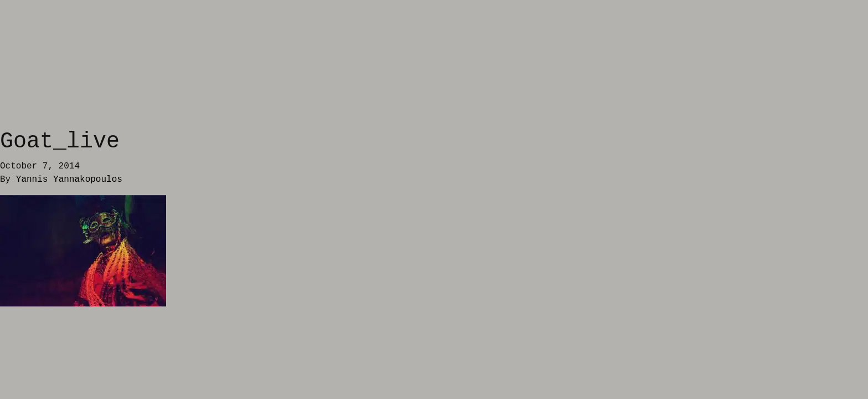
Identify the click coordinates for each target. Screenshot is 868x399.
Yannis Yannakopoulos (69, 180)
